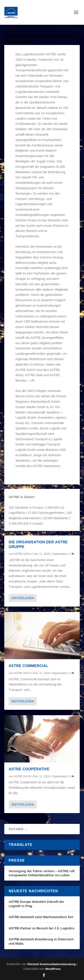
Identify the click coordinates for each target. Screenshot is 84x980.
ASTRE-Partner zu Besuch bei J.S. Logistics (42, 928)
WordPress (53, 969)
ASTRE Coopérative (29, 769)
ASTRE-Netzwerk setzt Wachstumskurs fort (41, 917)
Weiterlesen (23, 598)
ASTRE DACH (22, 554)
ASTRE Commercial (29, 666)
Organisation (60, 554)
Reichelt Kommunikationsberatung (52, 964)
